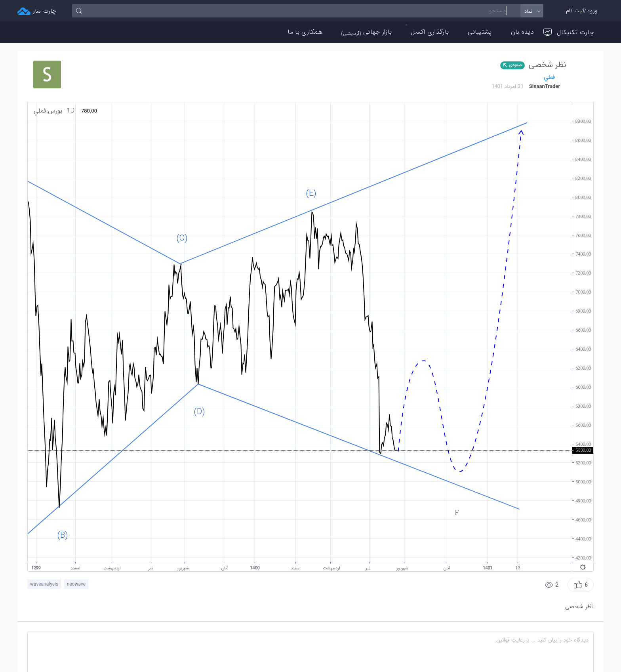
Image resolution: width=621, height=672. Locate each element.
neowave (76, 584)
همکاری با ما (305, 32)
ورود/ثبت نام (582, 11)
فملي (549, 77)
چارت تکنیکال (569, 32)
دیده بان (522, 32)
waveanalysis (44, 584)
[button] (581, 585)
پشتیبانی (480, 32)
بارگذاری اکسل (430, 32)
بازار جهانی (367, 32)
